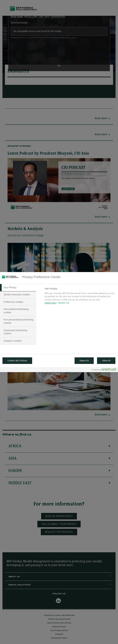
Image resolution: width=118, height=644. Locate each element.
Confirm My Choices (17, 361)
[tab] (18, 288)
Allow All (106, 361)
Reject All (84, 361)
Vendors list (64, 303)
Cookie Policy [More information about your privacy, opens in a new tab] (51, 303)
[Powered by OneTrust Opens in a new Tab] (104, 370)
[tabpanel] (80, 297)
